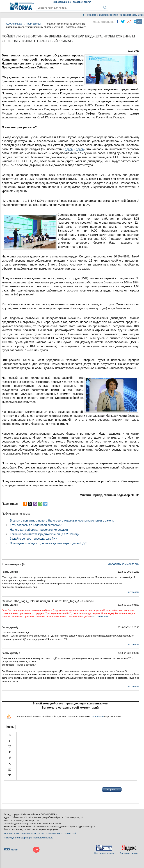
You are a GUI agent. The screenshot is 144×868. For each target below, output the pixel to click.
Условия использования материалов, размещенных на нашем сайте (41, 834)
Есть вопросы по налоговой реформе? (36, 525)
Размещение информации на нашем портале (29, 838)
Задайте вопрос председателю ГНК (34, 539)
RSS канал (11, 849)
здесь (69, 149)
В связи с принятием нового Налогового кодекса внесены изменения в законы (62, 521)
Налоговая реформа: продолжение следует (39, 530)
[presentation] (31, 790)
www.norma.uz (14, 24)
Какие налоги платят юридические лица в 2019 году (44, 534)
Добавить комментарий (124, 564)
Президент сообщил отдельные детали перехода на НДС (48, 543)
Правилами (97, 717)
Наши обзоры (33, 24)
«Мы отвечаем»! (100, 617)
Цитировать (133, 592)
